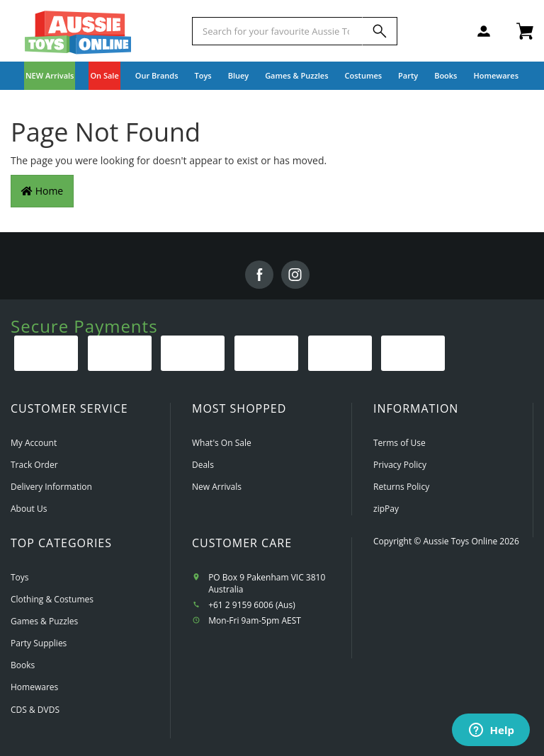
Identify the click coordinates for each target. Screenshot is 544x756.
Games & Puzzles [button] (296, 75)
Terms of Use (399, 443)
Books (446, 75)
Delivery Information (51, 487)
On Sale (104, 75)
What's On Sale (222, 443)
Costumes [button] (364, 75)
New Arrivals (217, 487)
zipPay (386, 509)
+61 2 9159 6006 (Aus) (252, 605)
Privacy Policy (400, 465)
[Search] (380, 31)
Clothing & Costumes (52, 599)
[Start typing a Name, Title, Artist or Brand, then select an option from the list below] (277, 31)
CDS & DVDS (35, 710)
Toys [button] (203, 75)
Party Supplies (39, 643)
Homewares (34, 687)
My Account (34, 443)
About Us (29, 509)
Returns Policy (401, 487)
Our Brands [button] (157, 75)
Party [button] (408, 75)
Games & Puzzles (44, 621)
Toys (20, 577)
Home (42, 191)
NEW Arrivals (50, 75)
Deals (203, 465)
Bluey (239, 75)
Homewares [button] (496, 75)
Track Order (34, 465)
